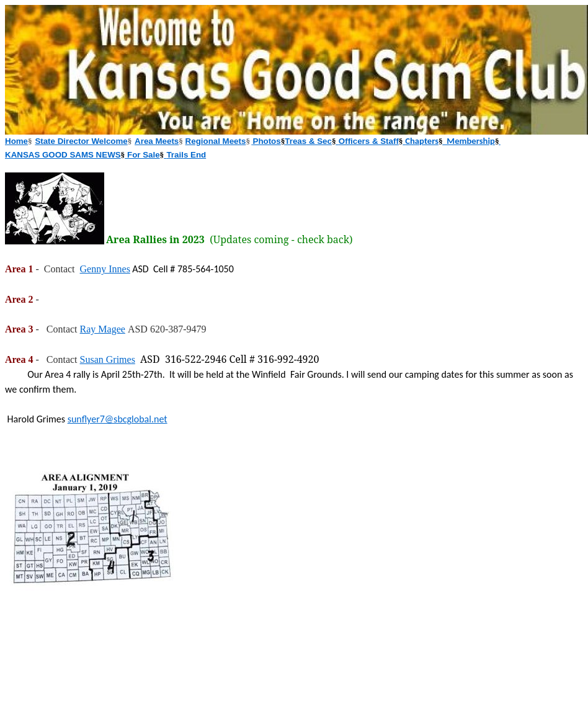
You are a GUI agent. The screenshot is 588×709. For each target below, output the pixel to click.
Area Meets (157, 141)
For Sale (142, 155)
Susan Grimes (108, 359)
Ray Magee (103, 329)
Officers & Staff (369, 141)
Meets (234, 141)
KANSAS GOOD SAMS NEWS (63, 155)
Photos (267, 141)
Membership (469, 141)
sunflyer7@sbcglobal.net (118, 419)
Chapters (422, 141)
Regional (204, 141)
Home (16, 141)
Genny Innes (105, 269)
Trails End (186, 155)
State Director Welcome (81, 141)
